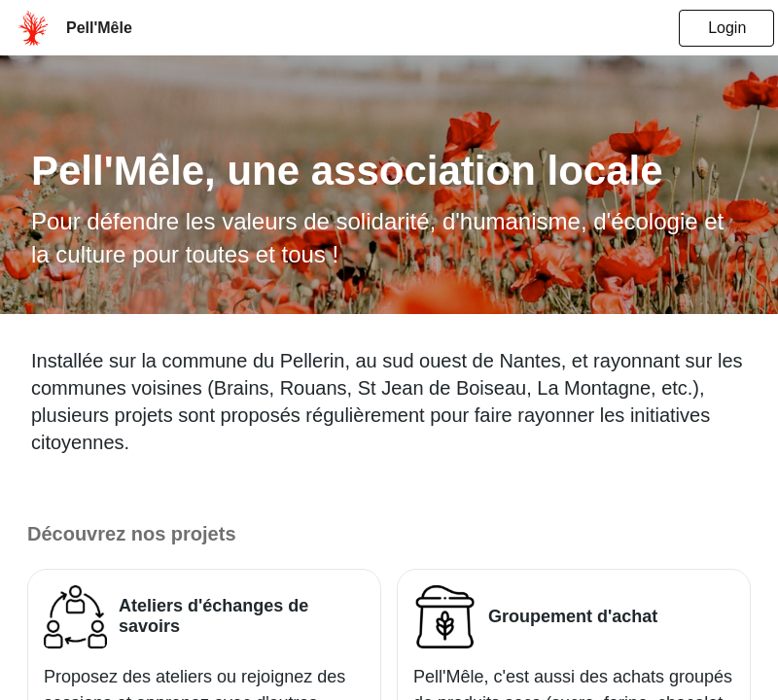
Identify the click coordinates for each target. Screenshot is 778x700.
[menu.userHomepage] (33, 28)
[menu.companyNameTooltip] (99, 28)
